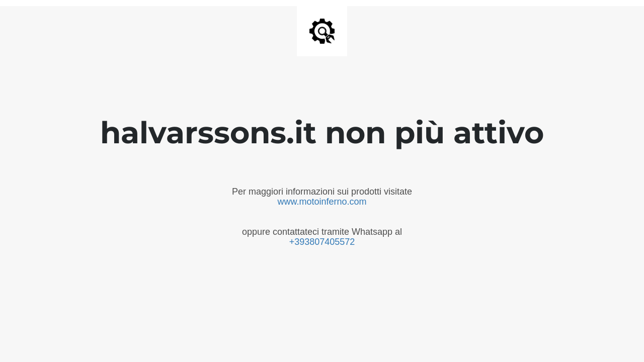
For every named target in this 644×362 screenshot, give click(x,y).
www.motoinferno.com (322, 202)
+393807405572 (322, 242)
